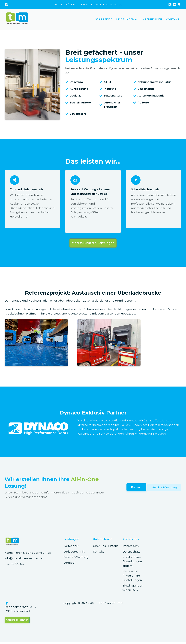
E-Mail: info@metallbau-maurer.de (101, 5)
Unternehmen (151, 19)
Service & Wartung (164, 489)
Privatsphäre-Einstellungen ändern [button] (132, 563)
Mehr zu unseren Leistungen (93, 244)
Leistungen (127, 19)
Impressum (131, 547)
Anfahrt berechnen (17, 622)
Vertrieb (69, 564)
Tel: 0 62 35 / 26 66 (65, 5)
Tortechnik (71, 547)
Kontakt (173, 19)
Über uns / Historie (106, 547)
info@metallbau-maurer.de (24, 560)
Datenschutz (131, 553)
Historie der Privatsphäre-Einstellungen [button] (132, 577)
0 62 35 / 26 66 (14, 565)
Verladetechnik (74, 553)
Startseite (104, 19)
